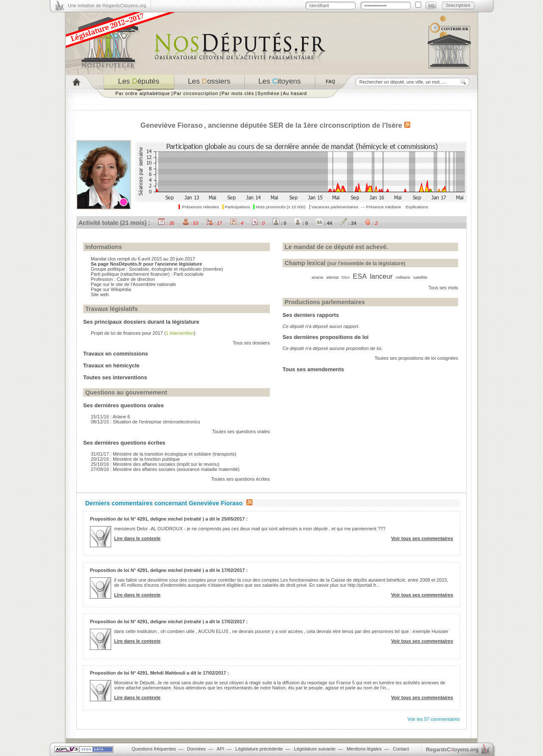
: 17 (214, 223)
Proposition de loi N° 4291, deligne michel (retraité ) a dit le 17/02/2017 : (169, 570)
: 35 (166, 223)
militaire (403, 277)
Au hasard (295, 93)
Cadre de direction (136, 279)
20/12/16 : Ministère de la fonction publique (135, 459)
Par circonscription (196, 93)
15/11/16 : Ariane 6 (110, 417)
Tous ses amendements (313, 369)
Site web (100, 294)
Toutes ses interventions (115, 377)
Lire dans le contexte (137, 538)
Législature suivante (315, 749)
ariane (318, 277)
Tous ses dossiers (251, 343)
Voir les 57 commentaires (434, 719)
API (221, 749)
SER (276, 125)
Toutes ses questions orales (241, 431)
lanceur (381, 276)
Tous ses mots (443, 288)
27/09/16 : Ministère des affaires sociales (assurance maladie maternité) (165, 469)
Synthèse (269, 93)
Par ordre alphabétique (143, 93)
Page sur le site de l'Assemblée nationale (133, 284)
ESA (360, 276)
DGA (346, 277)
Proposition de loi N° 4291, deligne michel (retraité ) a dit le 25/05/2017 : (169, 519)
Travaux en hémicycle (111, 365)
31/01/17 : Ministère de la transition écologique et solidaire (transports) (164, 454)
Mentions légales (364, 749)
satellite (420, 277)
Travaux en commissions (116, 354)
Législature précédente (259, 749)
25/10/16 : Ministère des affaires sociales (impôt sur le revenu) (155, 464)
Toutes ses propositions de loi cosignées (416, 358)
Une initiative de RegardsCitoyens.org (107, 6)
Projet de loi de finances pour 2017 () (143, 333)
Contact (401, 749)
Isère (394, 125)
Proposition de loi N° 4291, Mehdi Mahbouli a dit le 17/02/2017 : (160, 673)
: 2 (371, 223)
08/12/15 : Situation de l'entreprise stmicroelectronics (146, 422)
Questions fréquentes (154, 749)
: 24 (348, 223)
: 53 (190, 223)
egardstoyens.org (452, 749)
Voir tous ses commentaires (422, 538)
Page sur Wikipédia (111, 289)
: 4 (237, 223)
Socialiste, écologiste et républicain (165, 269)
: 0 (258, 223)
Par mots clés (238, 93)
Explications (417, 207)
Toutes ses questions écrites (241, 479)
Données (196, 749)
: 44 (324, 223)
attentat (332, 277)
